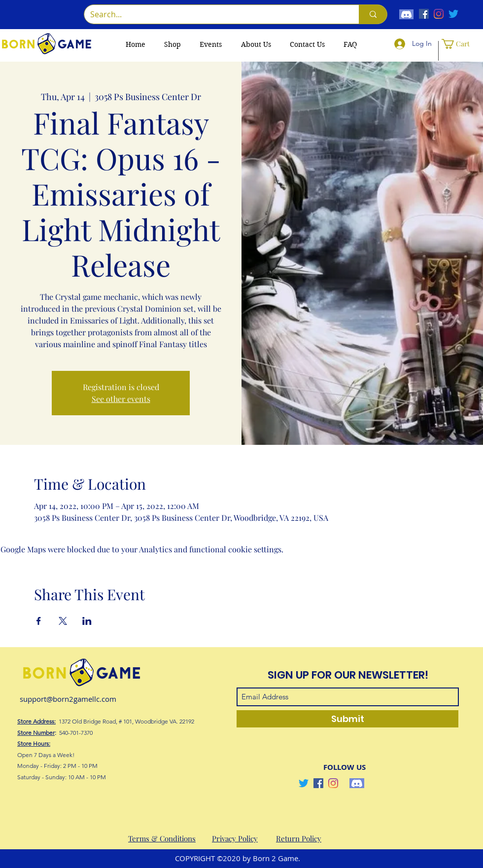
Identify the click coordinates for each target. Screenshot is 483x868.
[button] (460, 44)
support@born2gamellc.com (68, 699)
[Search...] (214, 14)
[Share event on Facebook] (39, 621)
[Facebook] (424, 14)
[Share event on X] (63, 621)
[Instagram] (439, 14)
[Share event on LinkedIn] (87, 621)
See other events (121, 399)
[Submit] (347, 719)
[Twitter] (453, 14)
